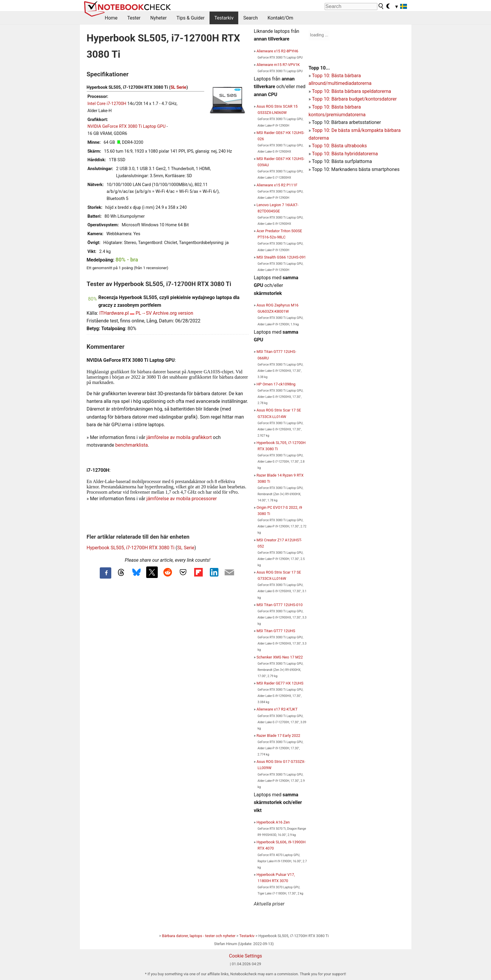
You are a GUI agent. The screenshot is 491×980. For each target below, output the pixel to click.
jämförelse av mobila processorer (182, 499)
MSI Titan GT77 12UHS (276, 631)
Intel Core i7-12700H (107, 104)
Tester (134, 18)
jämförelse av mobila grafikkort (179, 437)
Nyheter (158, 18)
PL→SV (144, 313)
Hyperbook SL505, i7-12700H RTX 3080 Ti (131, 548)
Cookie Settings (246, 956)
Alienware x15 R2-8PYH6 (277, 51)
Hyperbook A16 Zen (273, 822)
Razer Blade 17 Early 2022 (278, 736)
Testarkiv (224, 18)
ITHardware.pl (114, 313)
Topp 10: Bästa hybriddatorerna (345, 154)
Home (111, 18)
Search (251, 18)
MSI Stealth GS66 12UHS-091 (281, 257)
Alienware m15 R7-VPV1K (278, 65)
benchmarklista (132, 445)
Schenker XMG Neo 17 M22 (280, 657)
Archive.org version (173, 313)
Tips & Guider (190, 18)
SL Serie (178, 87)
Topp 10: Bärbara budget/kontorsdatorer (354, 99)
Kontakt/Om (280, 18)
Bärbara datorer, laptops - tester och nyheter (199, 936)
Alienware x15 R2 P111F (277, 185)
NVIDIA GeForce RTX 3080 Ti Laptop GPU (127, 126)
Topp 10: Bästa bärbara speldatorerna (351, 91)
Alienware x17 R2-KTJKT (277, 709)
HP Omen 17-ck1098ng (276, 384)
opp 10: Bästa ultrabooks (341, 146)
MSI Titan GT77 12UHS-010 (280, 605)
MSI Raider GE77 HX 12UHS (280, 683)
